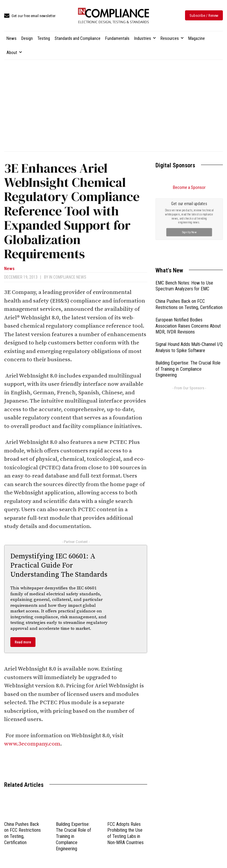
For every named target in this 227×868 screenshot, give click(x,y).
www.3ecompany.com (32, 744)
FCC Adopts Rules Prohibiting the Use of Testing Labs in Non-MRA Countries (125, 833)
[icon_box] (30, 16)
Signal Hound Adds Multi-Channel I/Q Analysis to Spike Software (189, 347)
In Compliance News (68, 277)
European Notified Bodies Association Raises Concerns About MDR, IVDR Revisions (188, 326)
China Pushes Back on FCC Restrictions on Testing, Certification (22, 833)
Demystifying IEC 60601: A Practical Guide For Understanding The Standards (59, 565)
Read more (23, 642)
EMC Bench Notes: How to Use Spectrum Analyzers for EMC (184, 286)
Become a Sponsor (189, 187)
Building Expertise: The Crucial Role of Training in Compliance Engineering (73, 836)
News (9, 269)
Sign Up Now (189, 232)
